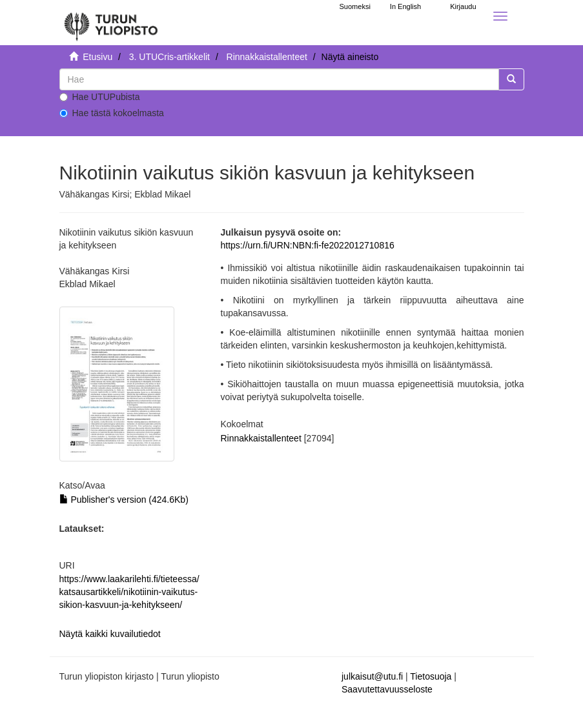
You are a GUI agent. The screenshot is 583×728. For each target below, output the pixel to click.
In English (405, 6)
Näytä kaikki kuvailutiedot (110, 634)
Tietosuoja (431, 676)
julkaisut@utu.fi (372, 676)
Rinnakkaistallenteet (267, 57)
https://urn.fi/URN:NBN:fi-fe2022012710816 (308, 245)
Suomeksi (355, 6)
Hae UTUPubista (100, 97)
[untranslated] (279, 79)
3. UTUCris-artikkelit (169, 57)
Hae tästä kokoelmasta (112, 113)
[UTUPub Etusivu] (111, 23)
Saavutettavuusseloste (387, 689)
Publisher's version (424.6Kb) (124, 500)
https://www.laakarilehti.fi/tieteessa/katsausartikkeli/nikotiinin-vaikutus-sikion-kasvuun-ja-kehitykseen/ (129, 592)
